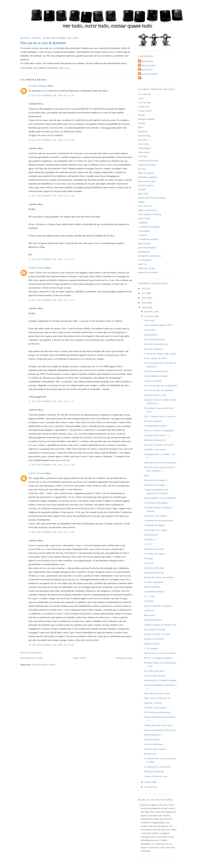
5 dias (141, 98)
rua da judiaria (145, 260)
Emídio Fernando (37, 268)
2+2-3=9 (148, 544)
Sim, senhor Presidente (155, 629)
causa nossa (144, 144)
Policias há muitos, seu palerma (159, 577)
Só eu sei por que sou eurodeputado (161, 385)
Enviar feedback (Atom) (44, 665)
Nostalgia (148, 558)
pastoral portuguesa (147, 247)
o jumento (143, 235)
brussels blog (144, 136)
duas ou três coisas (147, 181)
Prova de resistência (153, 349)
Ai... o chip (149, 596)
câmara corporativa (147, 165)
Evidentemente (151, 535)
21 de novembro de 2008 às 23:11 (52, 259)
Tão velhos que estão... (155, 671)
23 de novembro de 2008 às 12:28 (52, 465)
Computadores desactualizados (159, 520)
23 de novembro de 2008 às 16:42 (52, 645)
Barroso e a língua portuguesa (158, 658)
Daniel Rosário (146, 61)
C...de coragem (151, 648)
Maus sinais (149, 615)
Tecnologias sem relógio (155, 530)
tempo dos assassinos (148, 272)
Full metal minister (153, 620)
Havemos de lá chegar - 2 (156, 480)
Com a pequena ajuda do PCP (158, 325)
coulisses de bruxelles (148, 160)
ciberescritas (144, 152)
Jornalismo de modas (154, 549)
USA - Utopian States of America (160, 416)
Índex (147, 475)
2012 (144, 288)
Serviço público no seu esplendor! (160, 498)
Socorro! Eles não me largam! (158, 606)
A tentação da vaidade (154, 525)
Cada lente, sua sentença (155, 516)
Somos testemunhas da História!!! (160, 730)
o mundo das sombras (148, 239)
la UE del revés (145, 206)
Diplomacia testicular (154, 573)
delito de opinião (146, 173)
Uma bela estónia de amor (156, 371)
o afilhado (143, 223)
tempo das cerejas (146, 268)
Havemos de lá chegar (154, 485)
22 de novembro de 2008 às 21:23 (52, 401)
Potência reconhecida (154, 771)
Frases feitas (150, 330)
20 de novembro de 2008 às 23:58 (52, 140)
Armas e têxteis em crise (156, 776)
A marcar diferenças (153, 744)
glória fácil (143, 194)
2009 (144, 303)
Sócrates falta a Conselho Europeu (160, 680)
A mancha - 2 (150, 539)
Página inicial (80, 658)
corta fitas (143, 156)
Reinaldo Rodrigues (38, 86)
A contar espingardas (154, 582)
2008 (144, 307)
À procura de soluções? (155, 676)
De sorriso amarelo (153, 421)
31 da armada (144, 94)
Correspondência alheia (155, 426)
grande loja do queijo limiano (152, 198)
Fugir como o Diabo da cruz (157, 698)
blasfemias (143, 131)
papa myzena (144, 243)
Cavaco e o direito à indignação (159, 430)
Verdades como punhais (155, 708)
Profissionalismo (152, 739)
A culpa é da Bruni (153, 381)
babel (140, 127)
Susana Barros (146, 70)
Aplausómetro (151, 335)
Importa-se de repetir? (154, 639)
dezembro (149, 311)
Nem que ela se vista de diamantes (43, 43)
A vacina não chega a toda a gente (160, 354)
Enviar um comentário (31, 652)
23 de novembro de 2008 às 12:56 (52, 532)
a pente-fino (144, 107)
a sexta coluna (145, 111)
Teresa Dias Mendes (148, 74)
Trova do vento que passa (156, 344)
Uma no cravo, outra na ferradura (160, 653)
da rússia (142, 169)
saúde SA (142, 264)
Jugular (141, 202)
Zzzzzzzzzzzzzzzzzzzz (155, 339)
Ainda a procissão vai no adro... (159, 725)
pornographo (144, 252)
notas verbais (144, 218)
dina (141, 78)
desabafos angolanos (148, 177)
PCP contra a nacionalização (157, 712)
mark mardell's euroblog (149, 214)
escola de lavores (146, 185)
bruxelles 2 (143, 140)
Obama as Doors (152, 644)
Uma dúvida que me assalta (157, 693)
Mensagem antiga (124, 658)
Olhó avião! (149, 320)
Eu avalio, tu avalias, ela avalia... (159, 445)
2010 (144, 298)
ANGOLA (149, 610)
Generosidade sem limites (156, 376)
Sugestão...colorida (153, 703)
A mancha (149, 601)
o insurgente (144, 231)
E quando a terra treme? (155, 449)
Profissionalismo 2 (153, 735)
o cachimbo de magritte (149, 227)
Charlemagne (144, 148)
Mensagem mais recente (32, 658)
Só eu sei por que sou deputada (159, 390)
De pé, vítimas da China (155, 358)
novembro (150, 316)
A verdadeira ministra (154, 592)
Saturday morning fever (155, 440)
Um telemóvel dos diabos (156, 503)
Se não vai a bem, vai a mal (157, 634)
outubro (148, 782)
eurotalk (142, 189)
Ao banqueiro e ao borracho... (158, 767)
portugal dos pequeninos (149, 256)
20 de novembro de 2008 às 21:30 (52, 95)
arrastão (142, 123)
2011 (144, 293)
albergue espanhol (147, 119)
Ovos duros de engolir (154, 554)
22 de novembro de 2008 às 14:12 (52, 300)
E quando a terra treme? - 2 (157, 435)
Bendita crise (150, 754)
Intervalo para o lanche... (156, 749)
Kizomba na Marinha (154, 568)
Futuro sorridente (152, 587)
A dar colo (149, 563)
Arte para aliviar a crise (155, 395)
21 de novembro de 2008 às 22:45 (52, 196)
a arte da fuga (144, 102)
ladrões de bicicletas (148, 210)
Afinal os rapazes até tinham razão (160, 625)
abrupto (142, 115)
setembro (149, 787)
